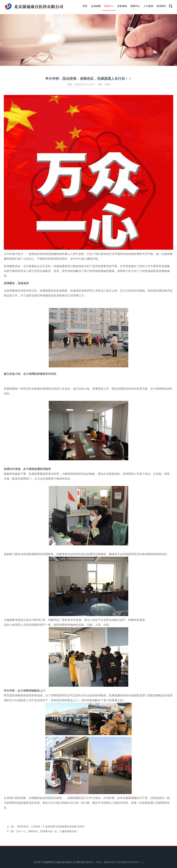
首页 (85, 6)
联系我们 (161, 6)
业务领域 (122, 6)
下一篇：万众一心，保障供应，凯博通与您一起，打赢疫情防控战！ (43, 831)
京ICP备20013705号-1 (128, 862)
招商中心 (135, 6)
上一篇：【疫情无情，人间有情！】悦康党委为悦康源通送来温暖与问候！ (46, 826)
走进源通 (96, 6)
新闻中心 (109, 6)
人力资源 (148, 6)
